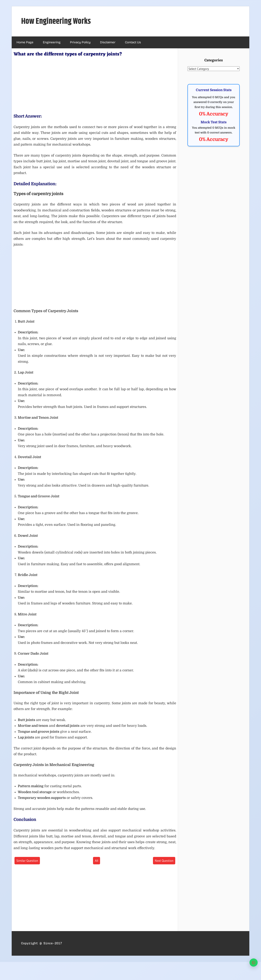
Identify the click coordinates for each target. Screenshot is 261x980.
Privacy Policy (80, 42)
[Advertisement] (95, 84)
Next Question (164, 861)
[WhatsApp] (254, 963)
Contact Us (133, 42)
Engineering (52, 42)
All (97, 861)
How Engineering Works (56, 21)
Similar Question (27, 861)
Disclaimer (108, 42)
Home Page (25, 42)
